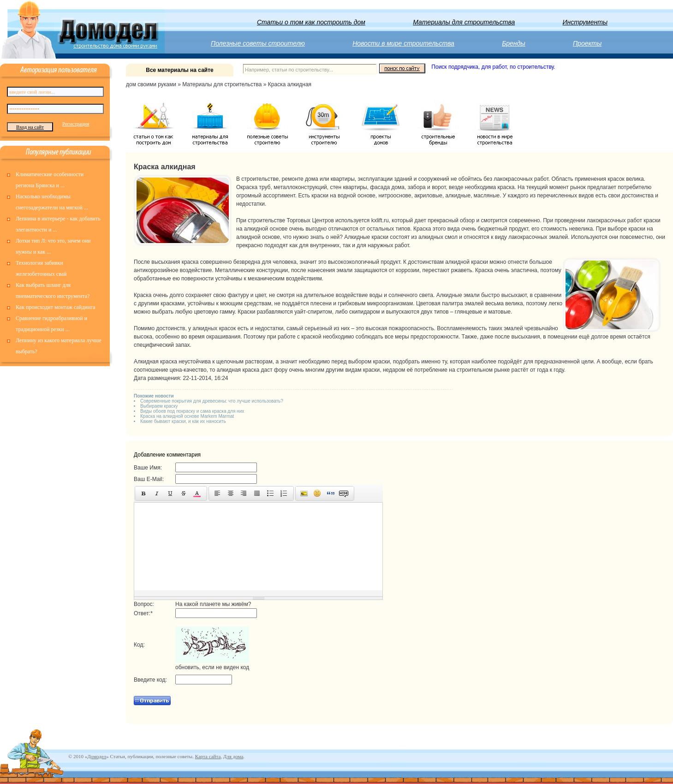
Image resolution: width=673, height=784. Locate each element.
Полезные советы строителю (258, 43)
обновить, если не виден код (212, 667)
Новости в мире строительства (403, 43)
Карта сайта (208, 756)
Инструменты (585, 22)
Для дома (233, 756)
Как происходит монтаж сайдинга (55, 307)
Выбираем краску (159, 406)
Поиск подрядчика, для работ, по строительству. (493, 67)
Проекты (587, 43)
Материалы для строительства (464, 22)
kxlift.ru (380, 220)
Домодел (97, 756)
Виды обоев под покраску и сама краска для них (192, 411)
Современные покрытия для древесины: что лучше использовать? (212, 401)
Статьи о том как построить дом (311, 22)
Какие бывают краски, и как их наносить (183, 421)
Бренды (513, 43)
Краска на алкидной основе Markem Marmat (187, 416)
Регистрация (76, 124)
